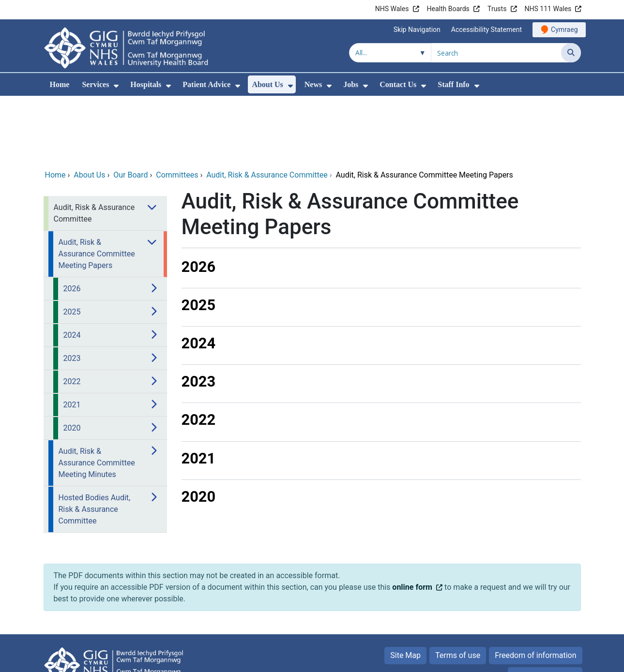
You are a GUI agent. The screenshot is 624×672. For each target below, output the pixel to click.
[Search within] (390, 53)
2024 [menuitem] (72, 269)
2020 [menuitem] (72, 362)
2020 (199, 431)
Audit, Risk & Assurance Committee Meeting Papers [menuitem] (97, 188)
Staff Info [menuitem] (453, 84)
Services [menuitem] (95, 84)
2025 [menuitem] (72, 246)
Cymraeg (564, 30)
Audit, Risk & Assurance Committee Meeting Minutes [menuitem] (97, 397)
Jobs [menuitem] (351, 84)
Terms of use (458, 590)
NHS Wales (392, 9)
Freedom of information (535, 590)
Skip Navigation (417, 30)
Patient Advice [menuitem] (206, 84)
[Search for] (496, 53)
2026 (199, 201)
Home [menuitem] (60, 84)
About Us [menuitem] (267, 84)
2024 (199, 277)
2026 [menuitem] (72, 223)
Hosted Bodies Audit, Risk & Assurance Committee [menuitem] (95, 443)
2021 (199, 393)
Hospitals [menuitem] (146, 84)
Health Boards (448, 9)
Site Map (405, 590)
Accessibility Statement (487, 30)
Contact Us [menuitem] (398, 84)
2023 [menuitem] (72, 292)
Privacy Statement (545, 610)
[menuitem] (116, 86)
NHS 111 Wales (548, 9)
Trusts (497, 9)
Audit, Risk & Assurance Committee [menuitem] (94, 147)
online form (412, 521)
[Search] (571, 53)
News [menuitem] (313, 84)
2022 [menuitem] (72, 316)
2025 (199, 239)
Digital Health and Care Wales (519, 660)
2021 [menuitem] (72, 339)
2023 (199, 316)
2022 (199, 354)
